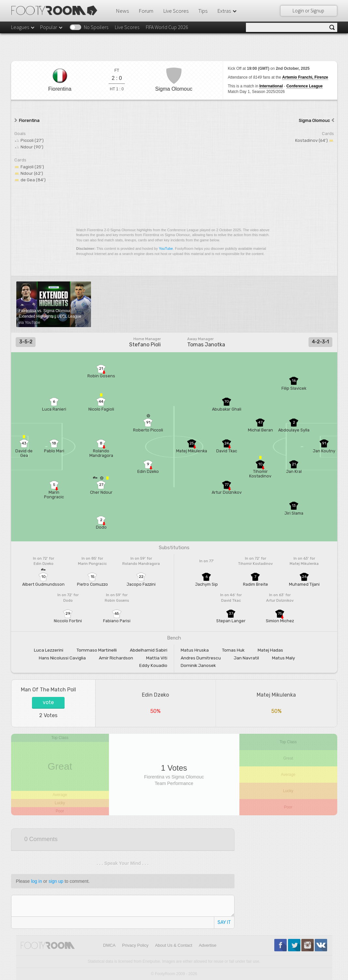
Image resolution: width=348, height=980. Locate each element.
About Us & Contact (174, 945)
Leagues (23, 27)
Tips (203, 11)
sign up (56, 881)
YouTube (166, 249)
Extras (227, 11)
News (122, 11)
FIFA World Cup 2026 (167, 27)
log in (36, 881)
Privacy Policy (135, 945)
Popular (52, 27)
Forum (146, 11)
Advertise (207, 945)
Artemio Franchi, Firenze (305, 77)
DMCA (109, 945)
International (271, 86)
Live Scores (176, 11)
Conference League (304, 86)
